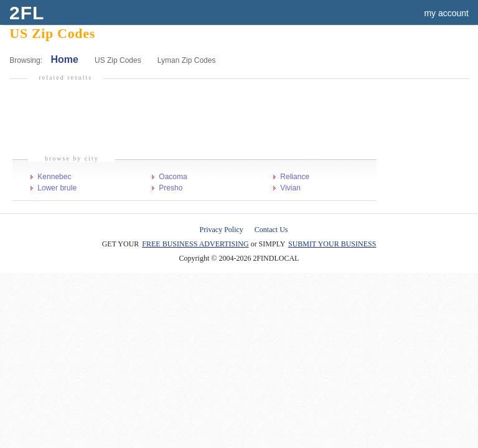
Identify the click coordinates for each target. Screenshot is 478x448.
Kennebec (54, 177)
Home (64, 59)
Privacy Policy (222, 230)
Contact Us (271, 230)
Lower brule (57, 188)
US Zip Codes (118, 60)
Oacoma (173, 177)
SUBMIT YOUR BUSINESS (332, 244)
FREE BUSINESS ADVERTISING (195, 244)
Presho (171, 188)
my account (446, 13)
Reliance (295, 177)
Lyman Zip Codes (187, 60)
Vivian (290, 188)
